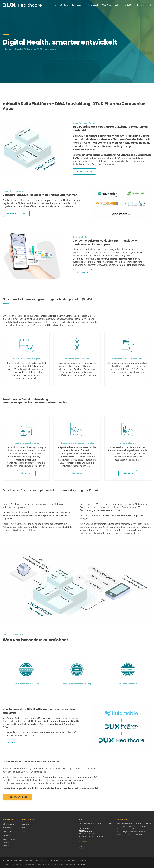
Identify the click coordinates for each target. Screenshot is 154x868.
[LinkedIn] (81, 846)
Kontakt (127, 5)
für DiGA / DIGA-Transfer (9, 840)
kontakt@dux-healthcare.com (91, 836)
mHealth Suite (62, 5)
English (148, 5)
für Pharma (7, 831)
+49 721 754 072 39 (86, 834)
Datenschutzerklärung (77, 864)
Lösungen (77, 5)
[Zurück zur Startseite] (22, 5)
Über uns (25, 824)
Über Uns (107, 5)
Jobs (117, 5)
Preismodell (93, 5)
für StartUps (7, 835)
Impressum (64, 864)
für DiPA (6, 846)
